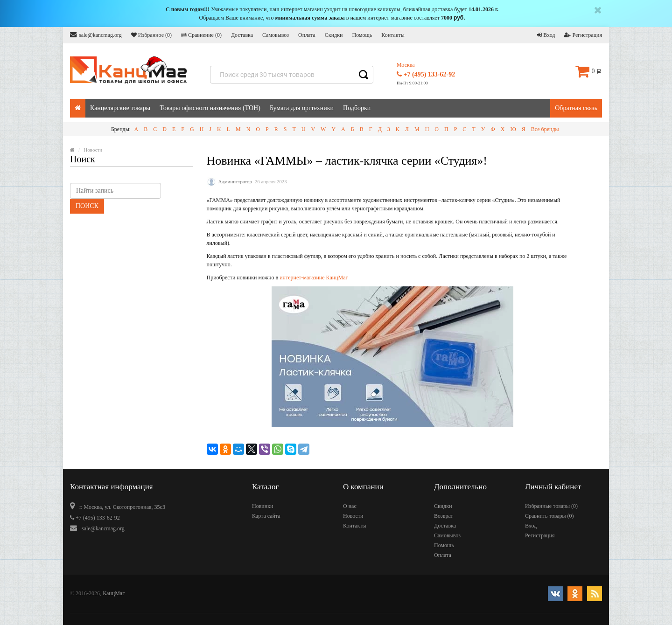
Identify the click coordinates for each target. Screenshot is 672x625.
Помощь (362, 35)
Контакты (393, 35)
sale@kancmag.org (96, 35)
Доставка (242, 35)
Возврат (444, 516)
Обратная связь (576, 108)
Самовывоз (276, 35)
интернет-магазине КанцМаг (314, 278)
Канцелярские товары (120, 108)
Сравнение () (201, 35)
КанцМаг (114, 593)
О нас (350, 506)
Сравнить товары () (549, 516)
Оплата (307, 35)
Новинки (262, 506)
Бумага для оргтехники (302, 108)
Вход (546, 35)
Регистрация (583, 35)
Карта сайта (266, 516)
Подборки (357, 108)
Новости (353, 516)
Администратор (235, 181)
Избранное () (151, 35)
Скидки (334, 35)
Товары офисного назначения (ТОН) (210, 108)
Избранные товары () (551, 506)
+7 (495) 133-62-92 (426, 74)
